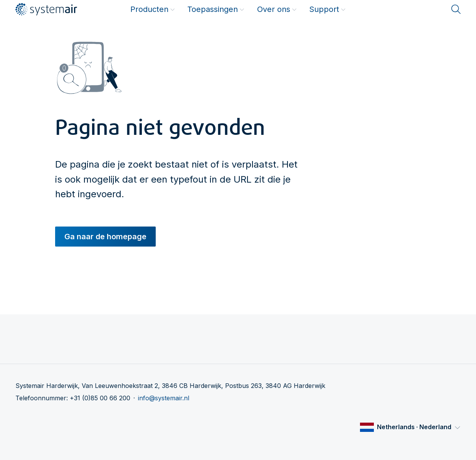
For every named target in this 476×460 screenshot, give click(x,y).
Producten (153, 9)
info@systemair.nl (164, 398)
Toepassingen (216, 9)
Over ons (277, 9)
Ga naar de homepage (105, 237)
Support (327, 9)
